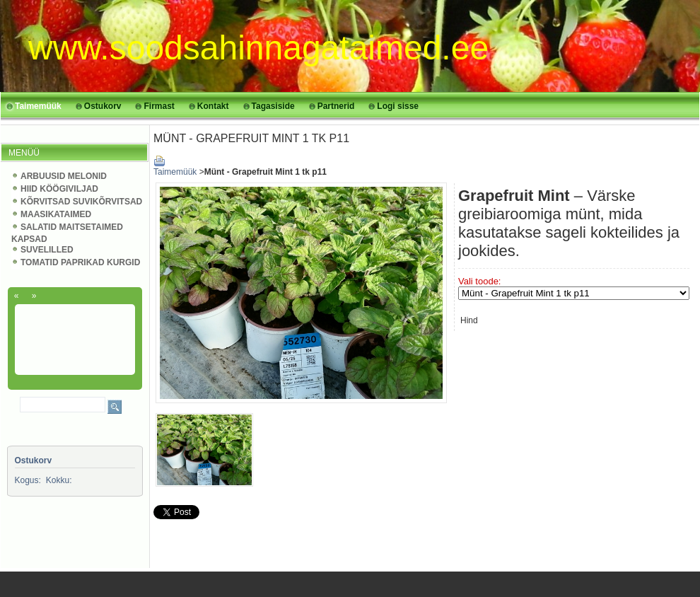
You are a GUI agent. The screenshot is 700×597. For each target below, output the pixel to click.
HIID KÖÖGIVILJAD (59, 189)
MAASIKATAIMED (56, 214)
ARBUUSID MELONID (64, 176)
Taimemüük (175, 172)
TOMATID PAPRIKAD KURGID (80, 262)
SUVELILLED (47, 250)
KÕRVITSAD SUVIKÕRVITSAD (81, 202)
